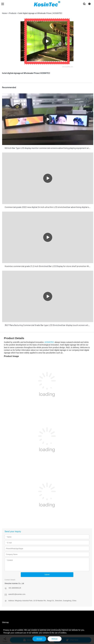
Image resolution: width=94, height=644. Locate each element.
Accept (39, 639)
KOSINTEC (49, 342)
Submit (47, 575)
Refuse (55, 639)
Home (4, 13)
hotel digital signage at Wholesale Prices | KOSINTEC (40, 13)
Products (13, 13)
